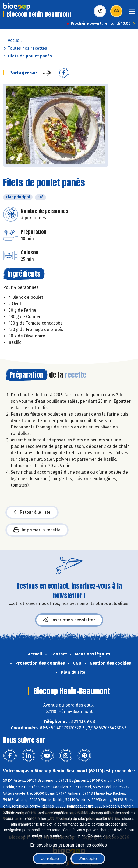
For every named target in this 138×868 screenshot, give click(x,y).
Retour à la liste (32, 512)
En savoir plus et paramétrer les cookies (68, 845)
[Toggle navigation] (132, 13)
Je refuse (50, 858)
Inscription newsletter (69, 620)
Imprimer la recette (37, 530)
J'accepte (88, 858)
